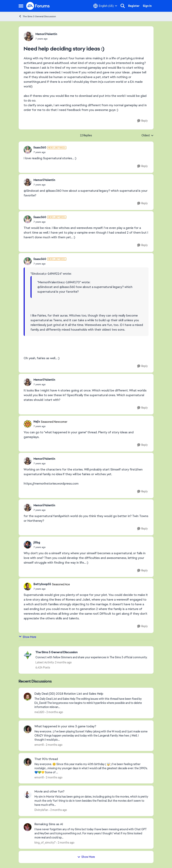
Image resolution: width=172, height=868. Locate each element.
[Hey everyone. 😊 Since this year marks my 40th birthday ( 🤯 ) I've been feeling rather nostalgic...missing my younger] (91, 768)
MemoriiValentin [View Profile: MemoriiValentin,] (46, 34)
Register (134, 6)
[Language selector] (105, 6)
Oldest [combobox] (148, 136)
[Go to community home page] (38, 6)
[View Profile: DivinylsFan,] (28, 794)
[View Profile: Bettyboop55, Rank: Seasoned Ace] (28, 586)
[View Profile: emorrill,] (28, 729)
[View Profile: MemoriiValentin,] (29, 36)
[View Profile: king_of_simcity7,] (28, 827)
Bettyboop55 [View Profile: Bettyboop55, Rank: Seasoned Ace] (42, 584)
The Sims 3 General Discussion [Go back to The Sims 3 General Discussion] (37, 16)
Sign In (147, 6)
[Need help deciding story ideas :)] (50, 152)
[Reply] (142, 121)
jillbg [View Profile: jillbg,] (37, 542)
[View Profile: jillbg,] (28, 545)
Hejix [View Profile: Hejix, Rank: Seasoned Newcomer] (37, 422)
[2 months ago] (54, 712)
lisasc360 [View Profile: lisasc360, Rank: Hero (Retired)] (40, 148)
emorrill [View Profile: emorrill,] (39, 745)
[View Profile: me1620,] (28, 697)
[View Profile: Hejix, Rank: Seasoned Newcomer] (28, 424)
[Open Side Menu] (21, 6)
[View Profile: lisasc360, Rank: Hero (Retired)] (28, 150)
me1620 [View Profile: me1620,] (39, 712)
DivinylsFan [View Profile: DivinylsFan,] (41, 810)
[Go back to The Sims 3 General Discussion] (91, 652)
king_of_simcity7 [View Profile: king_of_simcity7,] (45, 843)
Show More (27, 637)
